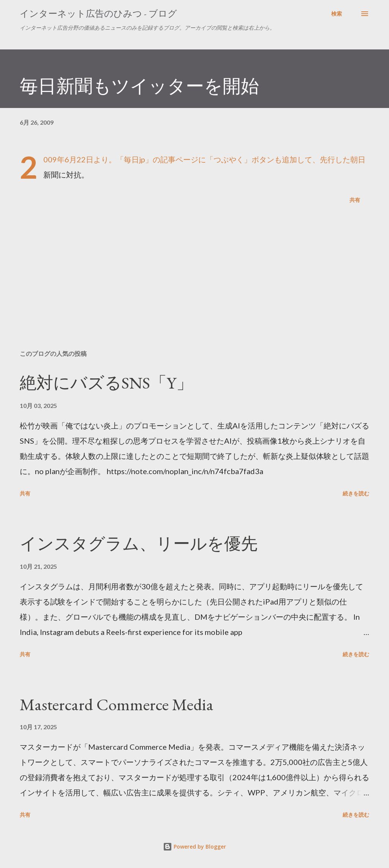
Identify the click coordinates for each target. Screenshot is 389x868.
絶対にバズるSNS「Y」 (106, 383)
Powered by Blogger (194, 847)
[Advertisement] (194, 284)
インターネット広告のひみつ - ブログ (98, 13)
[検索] (337, 14)
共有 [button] (355, 200)
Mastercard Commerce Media (117, 704)
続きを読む (356, 493)
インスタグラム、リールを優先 (139, 543)
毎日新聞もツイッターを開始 (139, 86)
